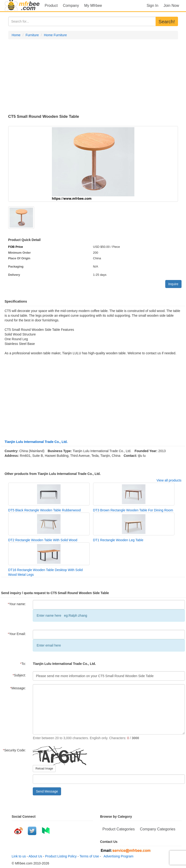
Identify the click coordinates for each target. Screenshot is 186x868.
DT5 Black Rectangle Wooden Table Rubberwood (45, 510)
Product (51, 6)
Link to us (19, 856)
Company (71, 6)
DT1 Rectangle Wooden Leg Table (118, 540)
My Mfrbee (93, 6)
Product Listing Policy (61, 856)
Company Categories (157, 829)
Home (16, 35)
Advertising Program (118, 856)
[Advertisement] (93, 77)
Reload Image (44, 769)
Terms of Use (89, 856)
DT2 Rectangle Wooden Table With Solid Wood (43, 540)
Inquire (173, 284)
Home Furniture (55, 35)
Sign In (153, 6)
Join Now (171, 6)
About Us (35, 856)
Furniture (32, 35)
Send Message (47, 791)
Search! (167, 22)
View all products (169, 480)
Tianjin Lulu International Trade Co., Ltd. (36, 442)
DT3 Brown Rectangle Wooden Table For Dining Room (133, 510)
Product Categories (119, 829)
